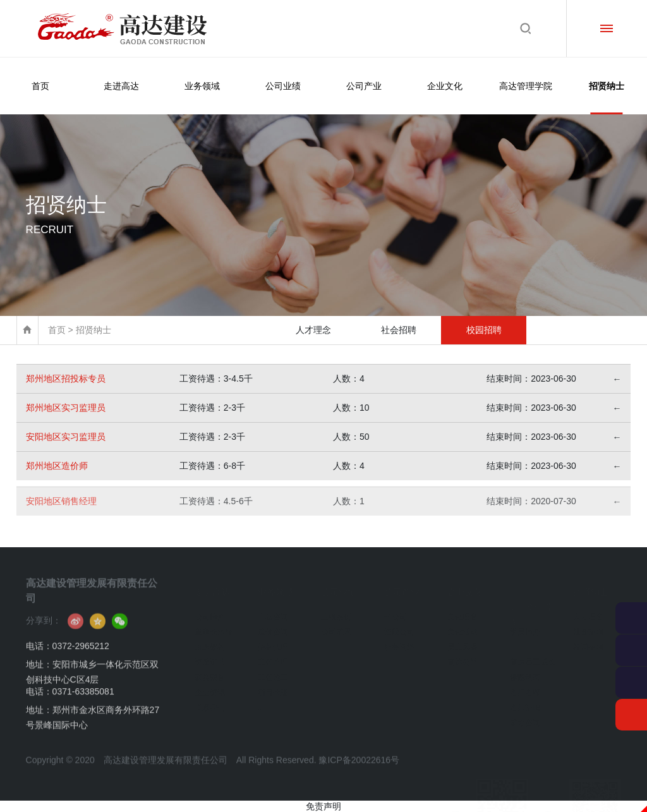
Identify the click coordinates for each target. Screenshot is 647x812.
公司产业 (364, 86)
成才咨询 (525, 718)
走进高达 (121, 86)
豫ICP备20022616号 (359, 775)
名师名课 (525, 688)
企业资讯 (210, 688)
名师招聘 (525, 703)
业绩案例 (336, 612)
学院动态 (525, 672)
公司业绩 (283, 86)
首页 (40, 86)
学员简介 (525, 627)
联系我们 (210, 703)
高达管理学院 (526, 86)
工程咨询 (273, 612)
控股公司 (399, 627)
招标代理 (273, 642)
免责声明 (323, 806)
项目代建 (273, 688)
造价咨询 (273, 627)
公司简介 (210, 612)
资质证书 (210, 657)
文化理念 (463, 612)
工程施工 (273, 672)
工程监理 (273, 657)
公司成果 (336, 627)
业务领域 (202, 86)
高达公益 (463, 657)
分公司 (396, 612)
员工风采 (463, 642)
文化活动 (463, 627)
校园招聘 (484, 330)
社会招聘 (399, 330)
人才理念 (313, 330)
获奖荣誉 (210, 672)
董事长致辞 (214, 627)
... (261, 703)
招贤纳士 (607, 98)
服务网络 (399, 642)
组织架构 (210, 642)
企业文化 (445, 86)
